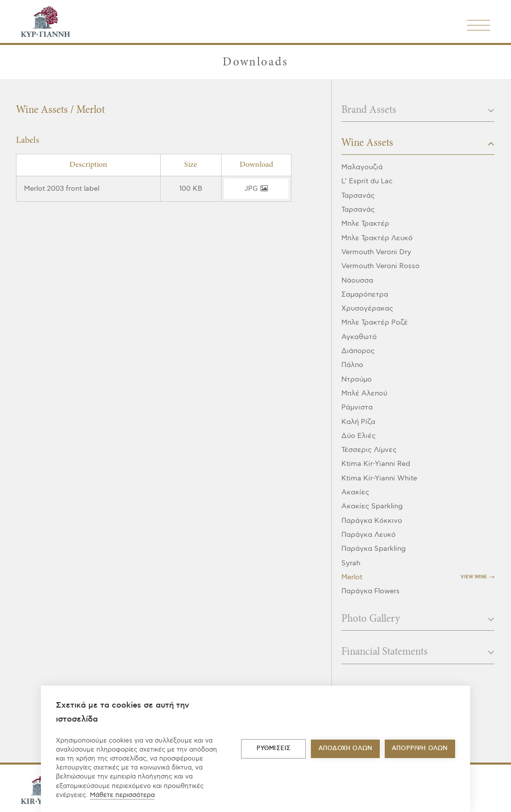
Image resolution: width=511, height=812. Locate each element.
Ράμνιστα (357, 407)
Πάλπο (352, 365)
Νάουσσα (357, 280)
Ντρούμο (357, 379)
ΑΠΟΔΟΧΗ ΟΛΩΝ (345, 748)
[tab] (418, 113)
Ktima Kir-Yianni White (379, 478)
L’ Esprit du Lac (367, 181)
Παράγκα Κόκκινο (372, 521)
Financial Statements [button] (418, 652)
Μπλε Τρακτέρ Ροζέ (375, 322)
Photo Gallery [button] (418, 619)
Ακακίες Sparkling (372, 506)
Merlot (352, 577)
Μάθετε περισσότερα (122, 795)
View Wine (474, 577)
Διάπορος (358, 351)
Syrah (351, 563)
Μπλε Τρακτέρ (365, 223)
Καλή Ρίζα (358, 422)
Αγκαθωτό (359, 337)
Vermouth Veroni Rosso (381, 266)
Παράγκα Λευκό (369, 535)
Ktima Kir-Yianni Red (376, 464)
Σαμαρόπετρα (365, 294)
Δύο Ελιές (359, 436)
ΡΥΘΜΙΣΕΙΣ (274, 748)
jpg (256, 189)
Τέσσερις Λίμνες (369, 450)
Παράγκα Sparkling (374, 549)
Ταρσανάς (358, 196)
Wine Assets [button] (418, 143)
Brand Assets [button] (418, 110)
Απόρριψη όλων (420, 748)
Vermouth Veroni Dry (376, 252)
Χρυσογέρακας (367, 308)
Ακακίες (355, 492)
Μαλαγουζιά (362, 167)
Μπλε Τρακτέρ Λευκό (377, 238)
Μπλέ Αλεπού (364, 393)
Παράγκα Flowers (371, 591)
